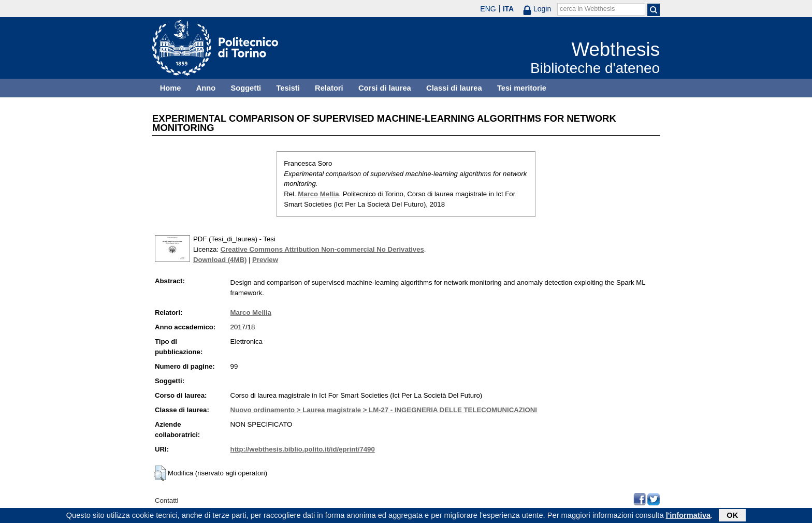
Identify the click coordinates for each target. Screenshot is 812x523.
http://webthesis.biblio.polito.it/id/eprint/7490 (303, 449)
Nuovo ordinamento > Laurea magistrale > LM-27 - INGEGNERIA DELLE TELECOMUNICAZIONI (384, 410)
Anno (206, 88)
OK (732, 516)
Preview (265, 260)
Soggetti (246, 88)
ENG (488, 9)
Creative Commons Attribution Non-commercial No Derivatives (322, 249)
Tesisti (288, 88)
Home (171, 88)
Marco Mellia (318, 194)
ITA (509, 9)
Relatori (329, 88)
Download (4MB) (220, 260)
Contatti (166, 500)
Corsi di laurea (385, 88)
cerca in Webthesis (587, 9)
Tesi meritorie (522, 88)
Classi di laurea (454, 88)
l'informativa (688, 516)
